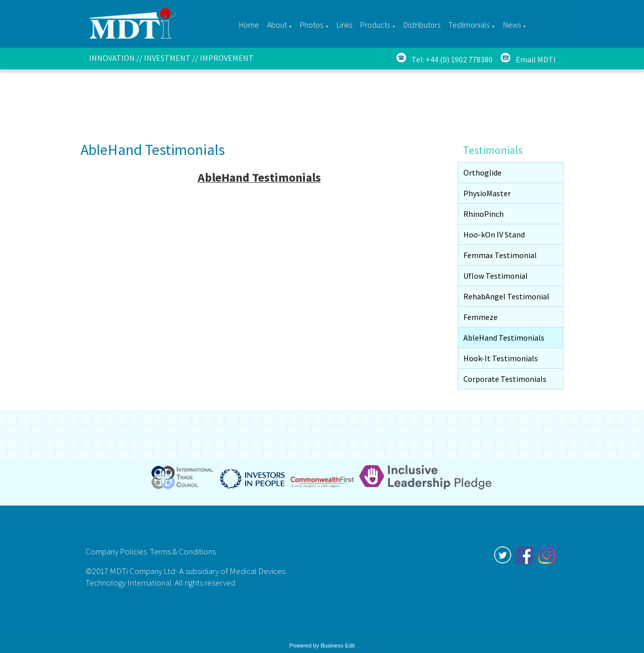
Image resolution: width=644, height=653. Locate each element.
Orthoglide (482, 173)
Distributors (422, 25)
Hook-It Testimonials (501, 358)
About (277, 25)
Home (249, 25)
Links (344, 25)
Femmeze (480, 317)
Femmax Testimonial (500, 255)
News (512, 25)
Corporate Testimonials (505, 379)
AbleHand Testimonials (504, 338)
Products (375, 25)
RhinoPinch (484, 214)
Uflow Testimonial (496, 276)
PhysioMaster (487, 193)
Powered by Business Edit (322, 645)
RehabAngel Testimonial (506, 296)
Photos (311, 25)
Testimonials (469, 25)
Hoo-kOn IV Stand (494, 234)
